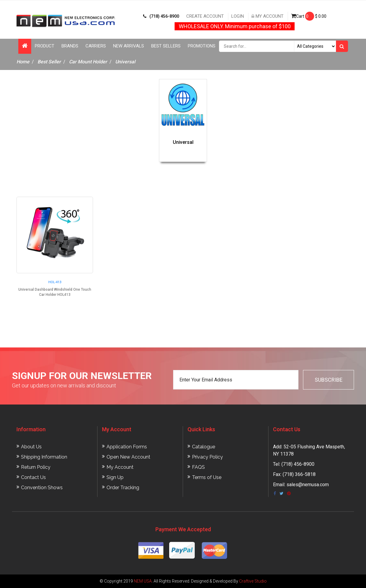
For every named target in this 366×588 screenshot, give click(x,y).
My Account (267, 16)
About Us (31, 447)
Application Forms (127, 447)
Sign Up (115, 477)
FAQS (198, 467)
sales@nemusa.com (308, 485)
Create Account (205, 16)
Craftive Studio (253, 581)
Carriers (96, 46)
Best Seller (49, 62)
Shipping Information (44, 457)
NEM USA (143, 581)
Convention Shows (42, 488)
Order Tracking (123, 488)
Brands (70, 46)
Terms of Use (207, 477)
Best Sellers (166, 46)
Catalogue (204, 447)
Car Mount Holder (88, 62)
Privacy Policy (207, 457)
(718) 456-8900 (161, 16)
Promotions (202, 46)
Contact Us (33, 477)
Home (23, 62)
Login (238, 16)
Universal (125, 62)
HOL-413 (55, 282)
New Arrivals (129, 46)
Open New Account (128, 457)
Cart (309, 16)
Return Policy (36, 467)
